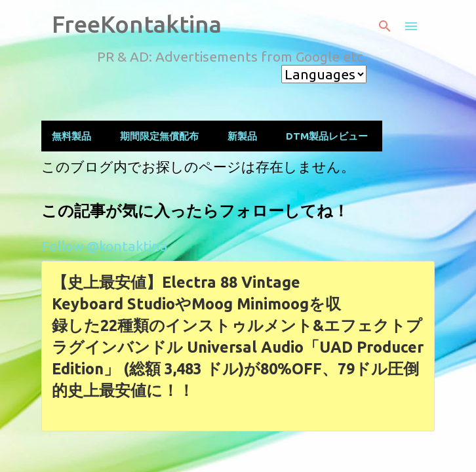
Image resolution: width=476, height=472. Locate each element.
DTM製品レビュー (327, 136)
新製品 (242, 136)
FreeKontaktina (137, 24)
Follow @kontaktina (105, 246)
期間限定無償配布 (159, 136)
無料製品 (71, 136)
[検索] (385, 26)
